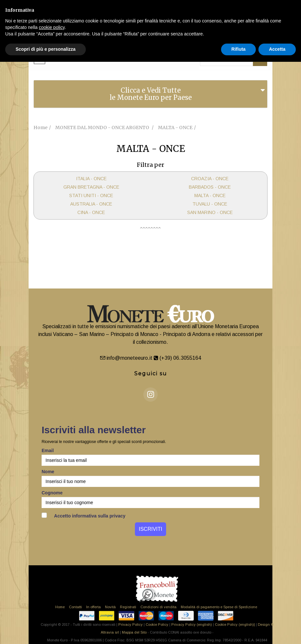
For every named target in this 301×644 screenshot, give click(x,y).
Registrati (128, 607)
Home (60, 607)
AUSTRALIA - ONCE (91, 204)
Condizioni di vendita (158, 607)
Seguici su (151, 374)
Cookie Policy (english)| (235, 624)
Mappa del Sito (134, 632)
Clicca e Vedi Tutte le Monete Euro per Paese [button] (151, 94)
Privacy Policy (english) (192, 624)
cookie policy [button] (52, 27)
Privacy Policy (131, 624)
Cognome (52, 493)
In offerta (93, 607)
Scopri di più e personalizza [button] (46, 49)
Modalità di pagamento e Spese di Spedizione (219, 607)
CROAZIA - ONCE (210, 179)
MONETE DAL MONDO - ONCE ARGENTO (103, 127)
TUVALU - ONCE (210, 204)
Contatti (75, 607)
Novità (110, 607)
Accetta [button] (277, 49)
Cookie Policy (157, 624)
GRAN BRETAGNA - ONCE (91, 187)
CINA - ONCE (91, 212)
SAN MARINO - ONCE (210, 212)
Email (48, 450)
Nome (48, 472)
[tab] (150, 94)
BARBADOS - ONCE (210, 187)
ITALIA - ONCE (91, 179)
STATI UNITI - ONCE (91, 195)
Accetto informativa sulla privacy (84, 516)
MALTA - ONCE (210, 195)
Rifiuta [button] (239, 49)
